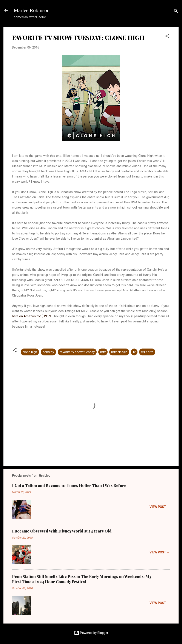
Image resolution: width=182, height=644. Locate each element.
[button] (167, 37)
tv (134, 352)
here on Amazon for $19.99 (32, 316)
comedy (48, 352)
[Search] (176, 12)
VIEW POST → (160, 507)
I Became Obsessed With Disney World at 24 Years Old (62, 531)
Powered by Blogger (91, 633)
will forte (147, 352)
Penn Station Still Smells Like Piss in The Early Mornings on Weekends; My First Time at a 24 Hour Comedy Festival (82, 579)
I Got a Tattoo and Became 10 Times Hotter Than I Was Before (69, 485)
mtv (103, 352)
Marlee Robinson (32, 10)
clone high (30, 352)
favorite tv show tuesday (77, 352)
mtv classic (119, 352)
